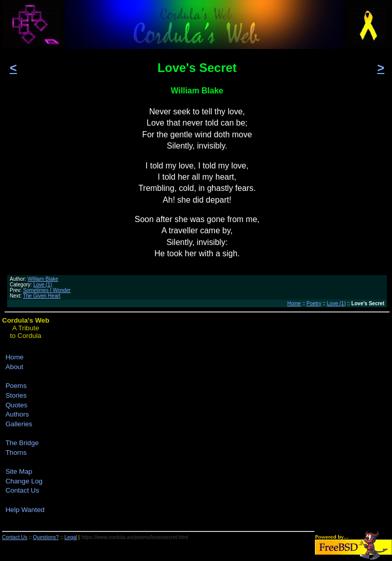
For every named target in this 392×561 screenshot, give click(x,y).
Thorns (16, 453)
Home (294, 303)
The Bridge (22, 443)
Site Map (19, 471)
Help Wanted (25, 510)
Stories (16, 395)
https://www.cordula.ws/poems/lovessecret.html (135, 537)
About (15, 367)
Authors (17, 414)
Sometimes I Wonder (47, 290)
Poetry (314, 303)
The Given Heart (42, 296)
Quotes (17, 405)
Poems (16, 386)
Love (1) (43, 285)
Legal (70, 537)
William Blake (43, 279)
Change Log (24, 481)
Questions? (46, 537)
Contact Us (22, 490)
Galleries (19, 424)
